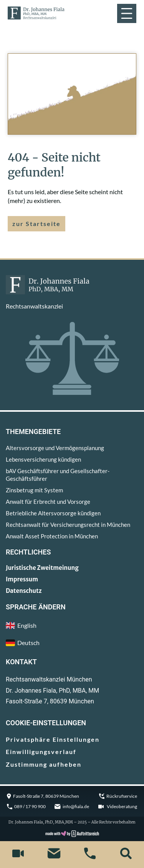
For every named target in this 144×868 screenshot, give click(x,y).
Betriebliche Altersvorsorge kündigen (53, 513)
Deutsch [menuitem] (28, 643)
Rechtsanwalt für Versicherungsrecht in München (68, 525)
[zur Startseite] (36, 13)
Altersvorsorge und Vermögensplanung (55, 448)
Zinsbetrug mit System (34, 490)
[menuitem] (72, 643)
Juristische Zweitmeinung (42, 568)
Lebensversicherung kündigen (43, 459)
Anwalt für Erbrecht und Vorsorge (48, 502)
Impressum (22, 579)
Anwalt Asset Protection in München (52, 536)
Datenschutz (24, 591)
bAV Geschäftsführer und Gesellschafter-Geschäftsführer (58, 475)
